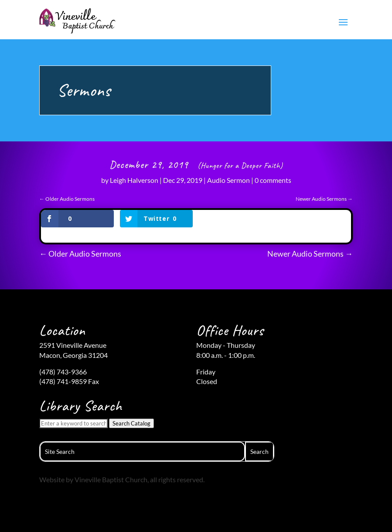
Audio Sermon (228, 180)
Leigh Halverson (134, 180)
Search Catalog (131, 423)
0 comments (273, 180)
